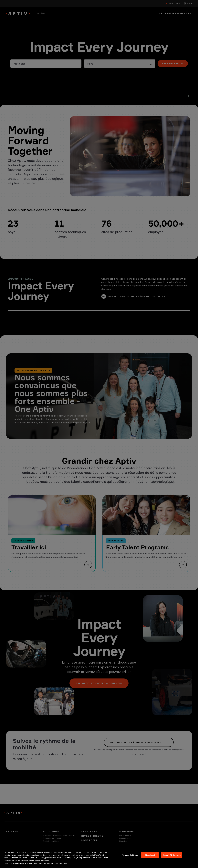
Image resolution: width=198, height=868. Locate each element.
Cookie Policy (20, 866)
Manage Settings (130, 858)
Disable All (150, 858)
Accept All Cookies (172, 858)
